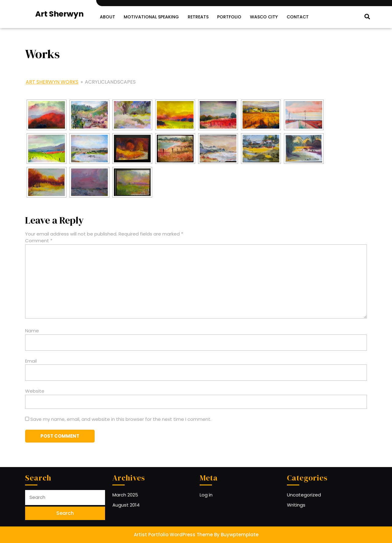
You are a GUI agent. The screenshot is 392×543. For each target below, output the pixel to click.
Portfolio (229, 17)
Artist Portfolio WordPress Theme (173, 535)
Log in (206, 495)
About (107, 17)
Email (31, 361)
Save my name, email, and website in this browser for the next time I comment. (121, 419)
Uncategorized (304, 495)
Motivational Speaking (151, 17)
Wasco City (264, 17)
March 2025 (125, 495)
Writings (296, 505)
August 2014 (126, 505)
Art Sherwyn (59, 14)
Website (35, 391)
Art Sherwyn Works (52, 82)
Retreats (198, 17)
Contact (297, 17)
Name (32, 331)
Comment (39, 241)
